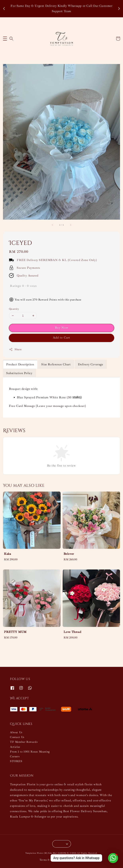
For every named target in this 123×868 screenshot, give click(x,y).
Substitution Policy (19, 373)
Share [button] (15, 349)
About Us (16, 732)
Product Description (20, 364)
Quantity (14, 309)
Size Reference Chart (56, 364)
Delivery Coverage (91, 364)
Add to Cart (61, 338)
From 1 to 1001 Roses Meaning (30, 752)
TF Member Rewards (24, 742)
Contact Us (17, 737)
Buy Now (62, 328)
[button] (5, 39)
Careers (15, 756)
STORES (16, 761)
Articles (15, 747)
